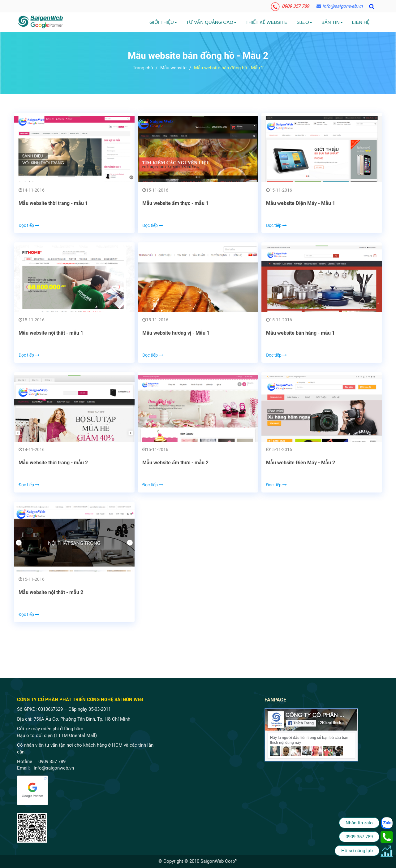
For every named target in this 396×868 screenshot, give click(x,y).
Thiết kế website (267, 22)
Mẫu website (173, 68)
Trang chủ (143, 68)
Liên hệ (361, 22)
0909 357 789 (290, 6)
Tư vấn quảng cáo (211, 22)
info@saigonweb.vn (340, 6)
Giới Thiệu (163, 22)
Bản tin (332, 22)
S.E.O (304, 22)
